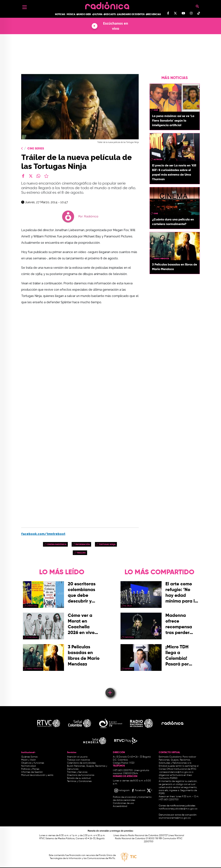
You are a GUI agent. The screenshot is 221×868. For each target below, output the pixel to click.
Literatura (32, 606)
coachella (32, 637)
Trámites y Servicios (77, 772)
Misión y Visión (29, 760)
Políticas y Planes (30, 769)
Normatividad (28, 766)
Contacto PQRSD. (168, 778)
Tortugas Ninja (107, 544)
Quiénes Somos (29, 757)
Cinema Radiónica (57, 544)
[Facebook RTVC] (138, 791)
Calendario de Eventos (131, 15)
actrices (158, 160)
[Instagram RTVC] (122, 791)
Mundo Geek (84, 15)
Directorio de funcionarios (81, 775)
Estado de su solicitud (79, 778)
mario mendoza (161, 259)
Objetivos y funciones (33, 763)
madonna (129, 637)
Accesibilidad (120, 806)
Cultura (98, 15)
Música (71, 15)
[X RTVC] (150, 791)
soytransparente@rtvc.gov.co (175, 818)
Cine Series (36, 149)
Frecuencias (153, 15)
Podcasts (110, 15)
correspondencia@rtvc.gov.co (175, 772)
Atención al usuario (77, 757)
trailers (81, 553)
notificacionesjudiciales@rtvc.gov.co (178, 809)
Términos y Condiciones (79, 781)
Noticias (60, 15)
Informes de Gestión (32, 772)
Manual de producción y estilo (37, 775)
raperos (128, 669)
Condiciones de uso (123, 803)
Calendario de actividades (81, 763)
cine (156, 110)
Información (83, 544)
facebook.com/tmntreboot (43, 534)
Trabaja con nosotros (79, 760)
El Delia (128, 606)
